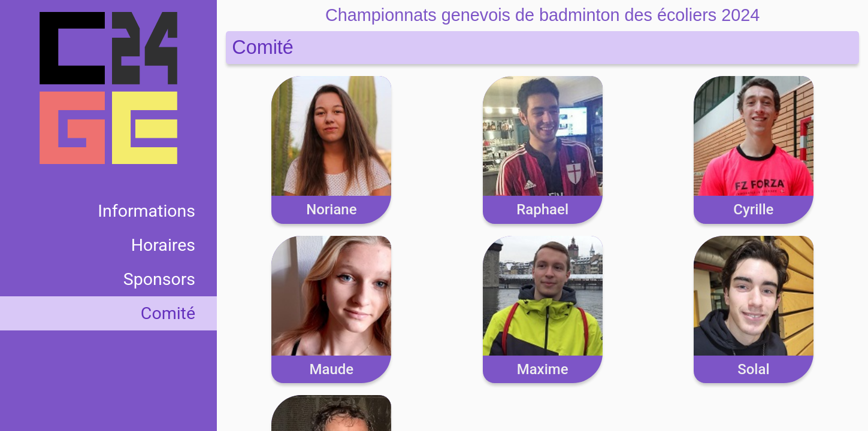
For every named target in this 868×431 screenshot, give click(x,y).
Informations (146, 211)
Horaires (163, 245)
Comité (168, 313)
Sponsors (159, 279)
